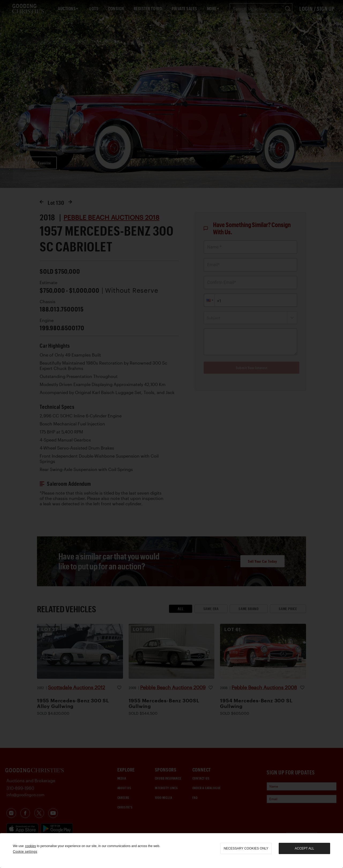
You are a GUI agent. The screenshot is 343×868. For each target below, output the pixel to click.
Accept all (304, 848)
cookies (30, 846)
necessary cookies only (246, 848)
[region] (171, 851)
